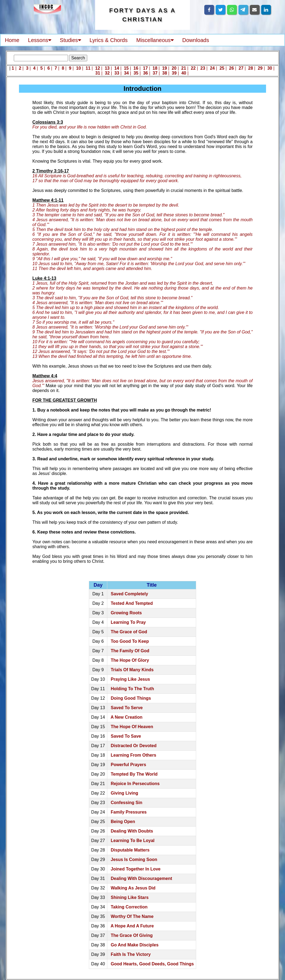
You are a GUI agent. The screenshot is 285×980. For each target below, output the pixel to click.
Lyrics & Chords (109, 40)
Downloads (196, 40)
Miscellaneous (155, 40)
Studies (70, 40)
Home (12, 40)
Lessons (40, 40)
